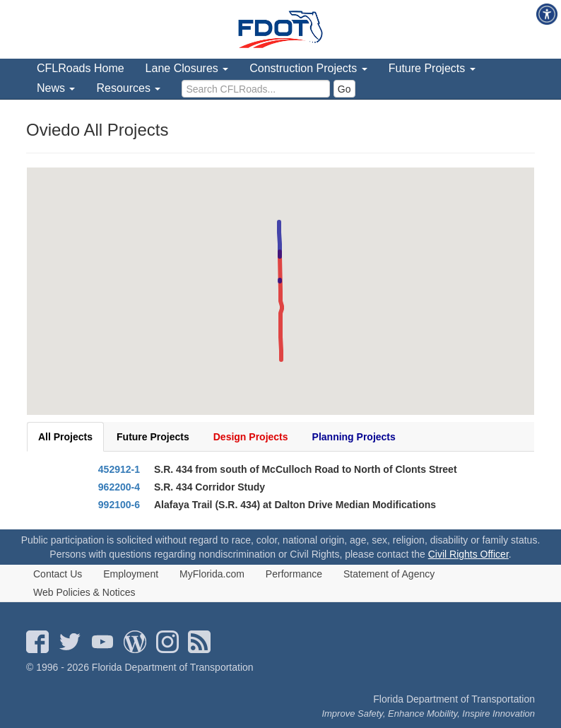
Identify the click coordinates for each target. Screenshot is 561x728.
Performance (294, 574)
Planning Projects (354, 437)
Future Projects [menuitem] (432, 68)
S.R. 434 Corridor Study (209, 487)
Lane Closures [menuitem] (187, 68)
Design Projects (251, 437)
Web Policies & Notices (84, 592)
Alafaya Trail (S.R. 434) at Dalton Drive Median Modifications (295, 505)
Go (344, 89)
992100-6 (119, 505)
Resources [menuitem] (128, 88)
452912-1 (119, 469)
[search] (256, 89)
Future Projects (153, 437)
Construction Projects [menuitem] (308, 68)
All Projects (65, 437)
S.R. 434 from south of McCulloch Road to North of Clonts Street (306, 469)
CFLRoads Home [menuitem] (81, 68)
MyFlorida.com (212, 574)
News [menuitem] (56, 88)
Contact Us (58, 574)
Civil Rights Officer (468, 554)
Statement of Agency (389, 574)
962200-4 (119, 487)
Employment (131, 574)
